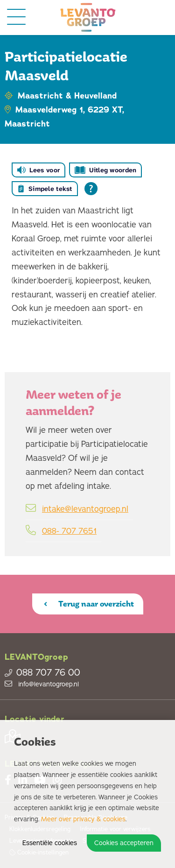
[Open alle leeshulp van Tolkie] (91, 189)
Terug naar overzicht (89, 604)
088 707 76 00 (42, 673)
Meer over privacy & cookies (83, 819)
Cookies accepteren (124, 843)
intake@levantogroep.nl (85, 509)
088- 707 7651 (69, 531)
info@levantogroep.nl (42, 684)
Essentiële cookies (50, 843)
